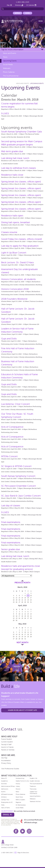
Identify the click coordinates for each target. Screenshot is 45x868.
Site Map (4, 758)
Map (8, 5)
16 (28, 598)
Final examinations (11, 522)
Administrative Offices (8, 786)
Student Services (35, 781)
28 (22, 602)
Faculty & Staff (6, 745)
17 (31, 598)
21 (22, 600)
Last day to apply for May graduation (20, 246)
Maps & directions (23, 853)
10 (31, 596)
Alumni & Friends (7, 747)
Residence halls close (12, 175)
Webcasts (7, 68)
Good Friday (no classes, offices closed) (22, 239)
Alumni (3, 792)
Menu (41, 21)
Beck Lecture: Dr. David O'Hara (17, 262)
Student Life (33, 778)
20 (19, 600)
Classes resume (9, 232)
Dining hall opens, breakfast (15, 222)
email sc (8, 815)
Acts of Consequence (12, 427)
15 (25, 598)
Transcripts (33, 789)
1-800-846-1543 (22, 2)
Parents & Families (8, 750)
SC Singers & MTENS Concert (16, 466)
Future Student (7, 739)
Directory (18, 5)
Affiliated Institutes (7, 794)
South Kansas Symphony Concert (18, 476)
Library (18, 786)
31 (31, 602)
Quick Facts (19, 797)
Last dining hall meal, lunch (15, 158)
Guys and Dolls (9, 339)
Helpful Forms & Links (22, 781)
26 (16, 602)
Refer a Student (20, 800)
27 (19, 602)
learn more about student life (22, 710)
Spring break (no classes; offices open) (21, 182)
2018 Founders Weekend (14, 299)
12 (16, 598)
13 (19, 598)
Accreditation (6, 761)
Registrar (18, 802)
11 (14, 598)
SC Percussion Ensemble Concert (18, 486)
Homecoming (20, 778)
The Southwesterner (11, 76)
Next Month (22, 643)
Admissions (5, 789)
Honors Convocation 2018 (15, 289)
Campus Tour (5, 800)
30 (28, 602)
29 (25, 602)
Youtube (23, 831)
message (15, 853)
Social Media (8, 65)
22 (25, 600)
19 (17, 600)
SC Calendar (30, 5)
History (18, 784)
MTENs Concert (9, 456)
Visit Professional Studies (10, 769)
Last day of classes (11, 506)
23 (28, 600)
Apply (18, 13)
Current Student (7, 742)
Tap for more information (12, 49)
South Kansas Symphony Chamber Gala (21, 132)
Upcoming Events (10, 61)
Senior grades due (11, 549)
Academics (4, 781)
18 (14, 600)
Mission (18, 789)
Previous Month (22, 583)
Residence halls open (12, 216)
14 (22, 598)
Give (27, 13)
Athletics (4, 797)
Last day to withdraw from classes (18, 168)
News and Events (10, 53)
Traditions (33, 786)
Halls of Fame (5, 808)
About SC (4, 778)
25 (14, 602)
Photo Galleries (9, 72)
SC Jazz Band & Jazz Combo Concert (21, 496)
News (5, 57)
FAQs (3, 805)
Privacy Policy (6, 763)
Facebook (16, 831)
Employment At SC (7, 802)
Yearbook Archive (35, 801)
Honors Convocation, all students (18, 279)
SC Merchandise (21, 805)
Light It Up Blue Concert (14, 253)
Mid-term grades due (12, 151)
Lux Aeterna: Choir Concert (15, 404)
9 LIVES (5, 113)
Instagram (29, 831)
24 (31, 600)
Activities (4, 784)
